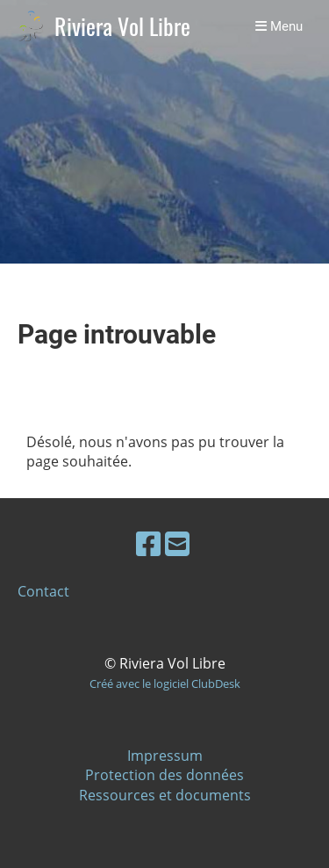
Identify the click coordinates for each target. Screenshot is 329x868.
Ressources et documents (165, 795)
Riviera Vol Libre (122, 27)
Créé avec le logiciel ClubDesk (165, 684)
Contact (43, 591)
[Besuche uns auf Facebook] (148, 543)
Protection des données (164, 775)
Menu (279, 26)
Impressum (165, 756)
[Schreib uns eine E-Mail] (177, 543)
